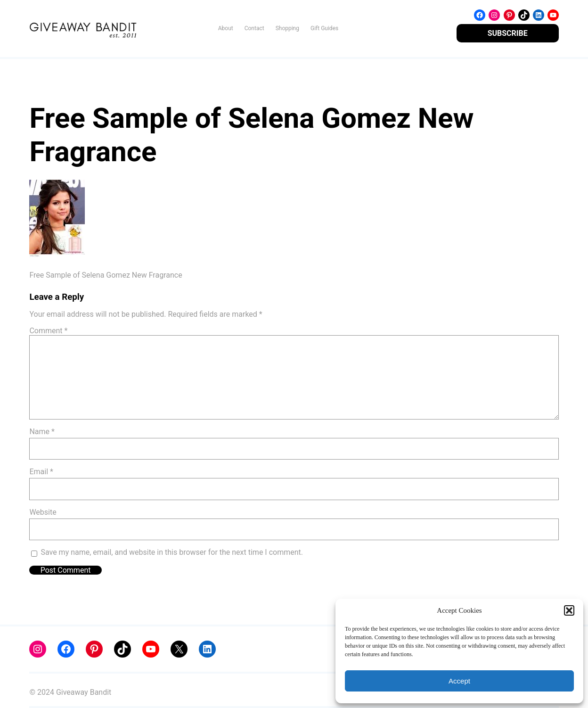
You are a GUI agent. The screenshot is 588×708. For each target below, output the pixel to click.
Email (41, 472)
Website (43, 512)
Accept (459, 681)
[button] (569, 610)
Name (42, 432)
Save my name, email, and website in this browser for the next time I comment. (172, 552)
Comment (48, 331)
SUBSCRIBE (508, 33)
